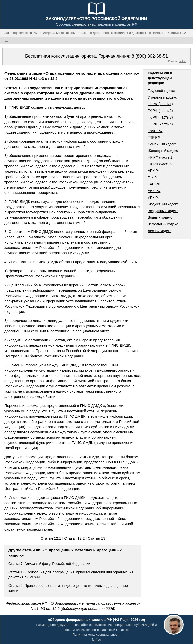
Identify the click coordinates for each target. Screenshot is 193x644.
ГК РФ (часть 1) (160, 104)
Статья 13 (97, 538)
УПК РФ (154, 198)
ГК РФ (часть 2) (160, 111)
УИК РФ (154, 191)
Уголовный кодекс (162, 97)
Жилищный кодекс (163, 151)
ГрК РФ (153, 178)
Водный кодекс (160, 217)
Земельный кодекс (163, 224)
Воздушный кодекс (163, 211)
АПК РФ (154, 171)
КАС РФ (154, 184)
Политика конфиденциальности (96, 635)
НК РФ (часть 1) (160, 157)
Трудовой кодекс (161, 91)
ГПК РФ (154, 137)
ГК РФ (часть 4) (160, 124)
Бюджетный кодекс (163, 204)
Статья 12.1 (51, 538)
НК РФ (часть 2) (160, 164)
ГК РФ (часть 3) (160, 117)
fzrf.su (96, 640)
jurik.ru (183, 61)
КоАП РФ (155, 131)
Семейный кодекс (162, 144)
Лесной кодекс (159, 231)
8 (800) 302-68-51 (150, 56)
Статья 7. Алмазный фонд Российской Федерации (49, 564)
